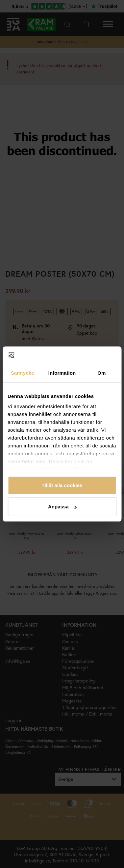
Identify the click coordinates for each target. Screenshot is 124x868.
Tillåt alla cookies (62, 485)
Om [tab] (101, 373)
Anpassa (62, 507)
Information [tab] (62, 373)
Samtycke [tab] (23, 373)
